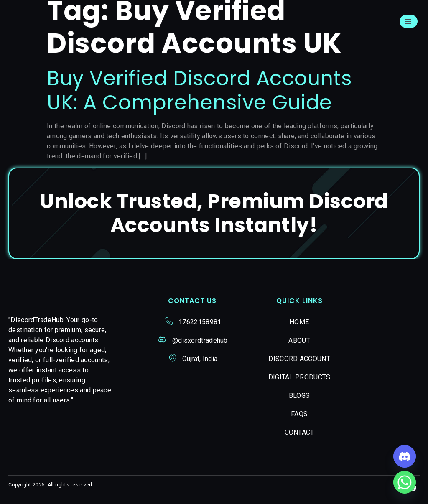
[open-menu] (407, 23)
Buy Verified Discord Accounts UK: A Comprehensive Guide (200, 93)
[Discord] (405, 456)
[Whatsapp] (405, 482)
